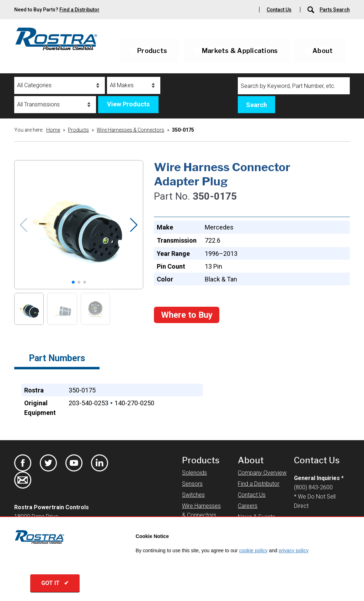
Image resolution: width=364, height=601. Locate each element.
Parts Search (335, 10)
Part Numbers (57, 358)
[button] (134, 225)
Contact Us (279, 10)
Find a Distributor (79, 10)
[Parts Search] (311, 10)
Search (256, 105)
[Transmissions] (55, 105)
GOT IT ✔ (55, 583)
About (323, 51)
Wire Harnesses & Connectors (130, 130)
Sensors (192, 484)
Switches (193, 495)
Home (53, 130)
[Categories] (60, 85)
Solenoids (194, 473)
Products (152, 51)
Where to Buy (187, 315)
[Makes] (134, 85)
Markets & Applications (240, 51)
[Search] (294, 86)
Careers (248, 506)
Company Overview (262, 473)
